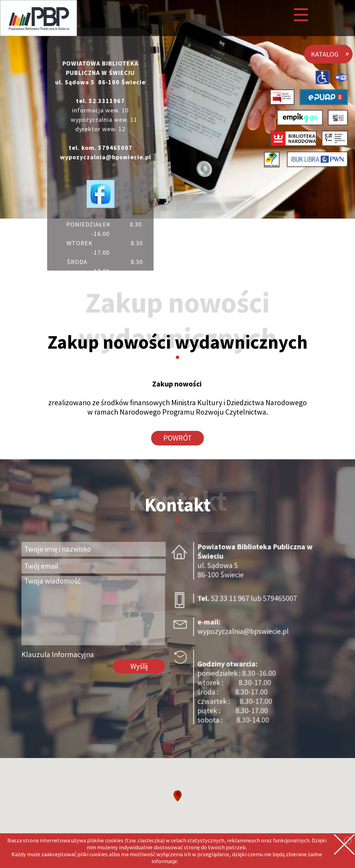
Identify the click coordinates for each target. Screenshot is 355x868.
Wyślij (139, 666)
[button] (177, 796)
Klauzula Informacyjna (58, 654)
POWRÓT (177, 438)
